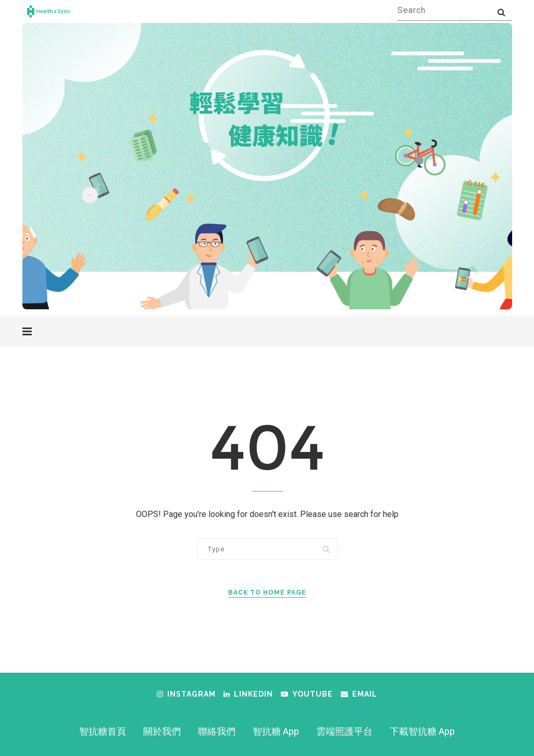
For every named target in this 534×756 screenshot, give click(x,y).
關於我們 (162, 731)
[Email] (359, 694)
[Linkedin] (248, 694)
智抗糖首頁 (103, 731)
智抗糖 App (276, 731)
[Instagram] (186, 694)
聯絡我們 (217, 731)
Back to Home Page (267, 593)
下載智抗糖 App (422, 731)
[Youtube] (307, 694)
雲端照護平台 (344, 731)
